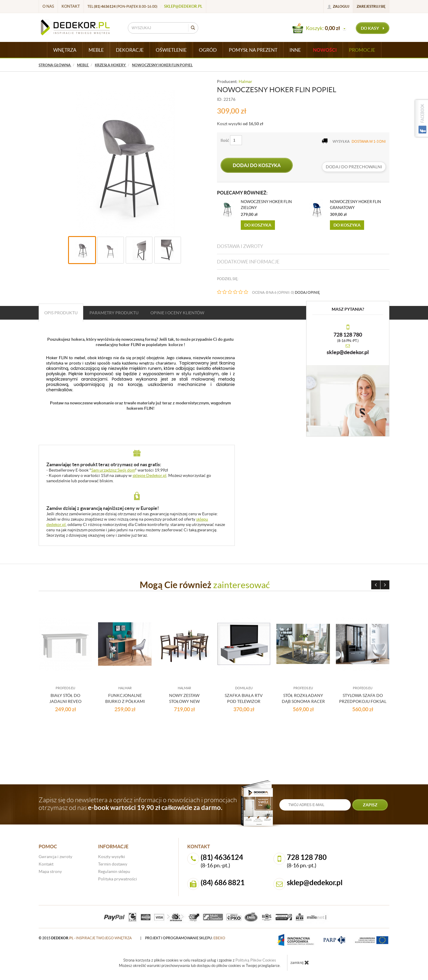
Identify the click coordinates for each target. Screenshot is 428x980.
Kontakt (71, 6)
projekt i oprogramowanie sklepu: (185, 938)
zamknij (300, 962)
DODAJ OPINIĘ (307, 292)
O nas (48, 6)
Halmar (246, 81)
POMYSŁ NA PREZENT (253, 50)
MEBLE (96, 50)
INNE (295, 50)
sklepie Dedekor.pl (150, 475)
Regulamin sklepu (114, 871)
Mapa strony (50, 871)
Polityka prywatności (118, 879)
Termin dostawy (113, 864)
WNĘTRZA (65, 50)
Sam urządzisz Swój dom (113, 470)
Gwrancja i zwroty (55, 857)
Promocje (362, 50)
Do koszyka (258, 225)
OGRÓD (208, 50)
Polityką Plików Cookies (256, 960)
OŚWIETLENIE (171, 50)
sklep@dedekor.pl (183, 6)
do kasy (373, 28)
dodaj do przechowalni (354, 167)
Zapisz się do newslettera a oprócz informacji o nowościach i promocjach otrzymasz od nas (138, 804)
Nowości (325, 50)
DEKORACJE (130, 50)
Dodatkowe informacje (248, 262)
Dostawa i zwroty (240, 246)
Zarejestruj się (371, 6)
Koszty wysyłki (112, 857)
